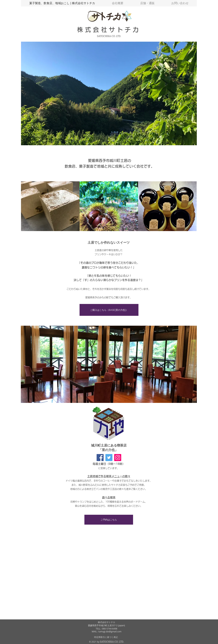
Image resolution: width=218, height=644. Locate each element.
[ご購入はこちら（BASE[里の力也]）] (109, 310)
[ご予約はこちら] (109, 520)
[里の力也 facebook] (100, 458)
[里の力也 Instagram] (118, 458)
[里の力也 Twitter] (109, 458)
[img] (50, 206)
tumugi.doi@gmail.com (110, 631)
